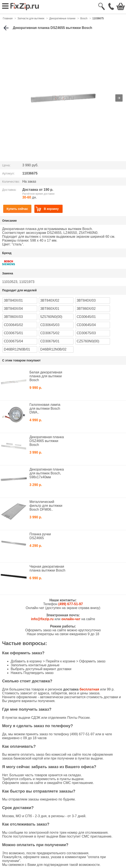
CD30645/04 (86, 325)
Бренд (7, 253)
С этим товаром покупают (21, 360)
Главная (8, 18)
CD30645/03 (50, 325)
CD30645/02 (13, 325)
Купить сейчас (17, 209)
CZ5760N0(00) (88, 341)
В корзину (47, 209)
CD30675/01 (13, 333)
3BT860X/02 (86, 309)
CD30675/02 (50, 333)
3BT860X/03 (13, 317)
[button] (119, 98)
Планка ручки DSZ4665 (40, 536)
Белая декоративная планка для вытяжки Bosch (46, 376)
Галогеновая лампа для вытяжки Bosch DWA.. (45, 408)
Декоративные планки (62, 18)
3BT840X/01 (13, 300)
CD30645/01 (86, 317)
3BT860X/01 (50, 309)
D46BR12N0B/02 (53, 349)
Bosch (84, 18)
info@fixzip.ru (42, 619)
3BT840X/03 (86, 300)
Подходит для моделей (19, 290)
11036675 (98, 18)
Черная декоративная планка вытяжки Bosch (47, 568)
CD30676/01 (50, 341)
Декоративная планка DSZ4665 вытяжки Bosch (47, 441)
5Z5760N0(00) (51, 317)
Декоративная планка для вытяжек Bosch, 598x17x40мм (47, 473)
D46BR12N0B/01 (17, 349)
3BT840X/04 (13, 309)
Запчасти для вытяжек (31, 18)
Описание (10, 221)
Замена (8, 273)
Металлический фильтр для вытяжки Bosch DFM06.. (46, 506)
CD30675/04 (13, 341)
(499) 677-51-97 (71, 604)
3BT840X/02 (50, 300)
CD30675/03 (86, 333)
